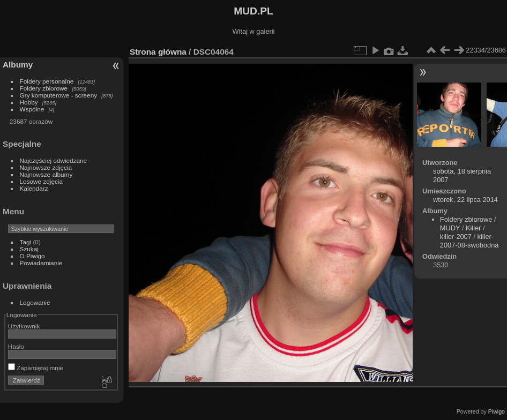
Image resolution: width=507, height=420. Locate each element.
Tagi (26, 242)
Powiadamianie (41, 263)
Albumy (18, 65)
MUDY (450, 228)
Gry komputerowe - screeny (59, 95)
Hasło (16, 346)
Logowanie (35, 302)
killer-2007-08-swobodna (469, 241)
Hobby (29, 102)
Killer (473, 228)
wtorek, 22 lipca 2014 (465, 200)
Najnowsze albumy (46, 174)
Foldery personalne (47, 81)
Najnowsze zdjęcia (46, 167)
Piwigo (497, 411)
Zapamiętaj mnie (36, 368)
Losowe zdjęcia (41, 181)
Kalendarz (34, 188)
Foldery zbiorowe (44, 88)
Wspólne (32, 109)
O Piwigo (32, 256)
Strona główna (158, 52)
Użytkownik (24, 326)
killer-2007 (456, 237)
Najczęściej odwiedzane (54, 160)
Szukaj (29, 249)
